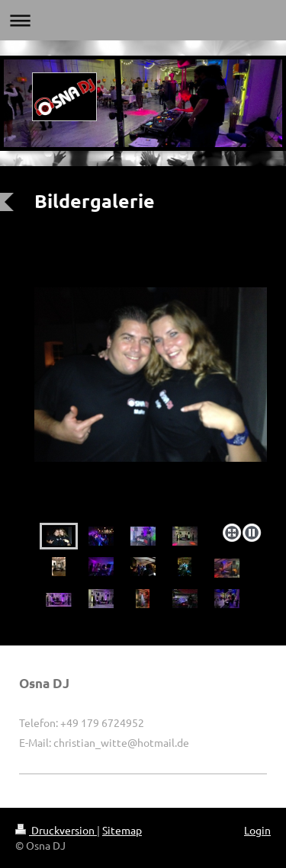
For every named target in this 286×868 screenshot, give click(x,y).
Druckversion (56, 830)
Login (257, 830)
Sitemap (122, 830)
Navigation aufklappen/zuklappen (143, 20)
